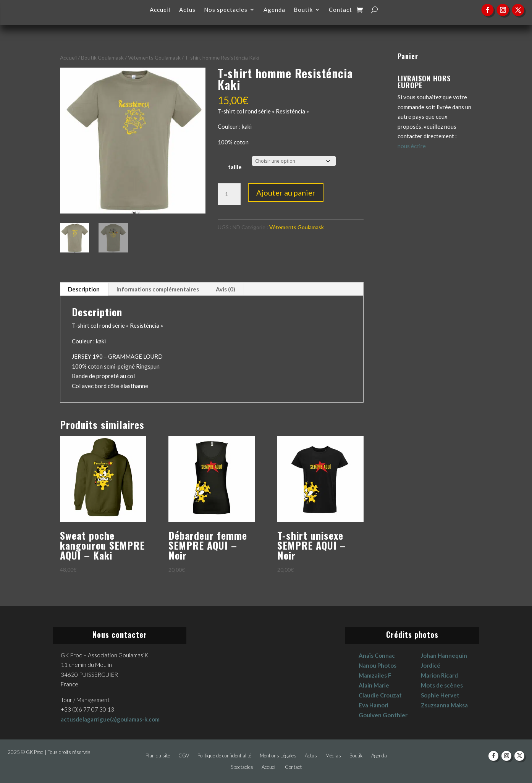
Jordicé (431, 665)
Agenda (274, 10)
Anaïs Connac (377, 655)
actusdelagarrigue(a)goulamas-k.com (110, 719)
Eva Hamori (374, 705)
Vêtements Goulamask (154, 57)
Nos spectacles (226, 10)
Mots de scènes (442, 685)
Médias (333, 756)
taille (235, 167)
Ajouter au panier (286, 193)
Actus (187, 10)
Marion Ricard (439, 675)
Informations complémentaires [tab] (158, 289)
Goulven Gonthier (383, 715)
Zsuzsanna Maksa (444, 705)
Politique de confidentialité (224, 756)
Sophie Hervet (440, 695)
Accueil (160, 10)
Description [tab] (84, 289)
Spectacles (242, 767)
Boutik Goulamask (102, 57)
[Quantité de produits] (229, 194)
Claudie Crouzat (380, 695)
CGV (184, 756)
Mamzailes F (375, 675)
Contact (340, 10)
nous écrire (412, 146)
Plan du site (158, 756)
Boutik (303, 10)
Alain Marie (374, 685)
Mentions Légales (278, 756)
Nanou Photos (378, 665)
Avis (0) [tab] (226, 289)
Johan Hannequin (444, 655)
